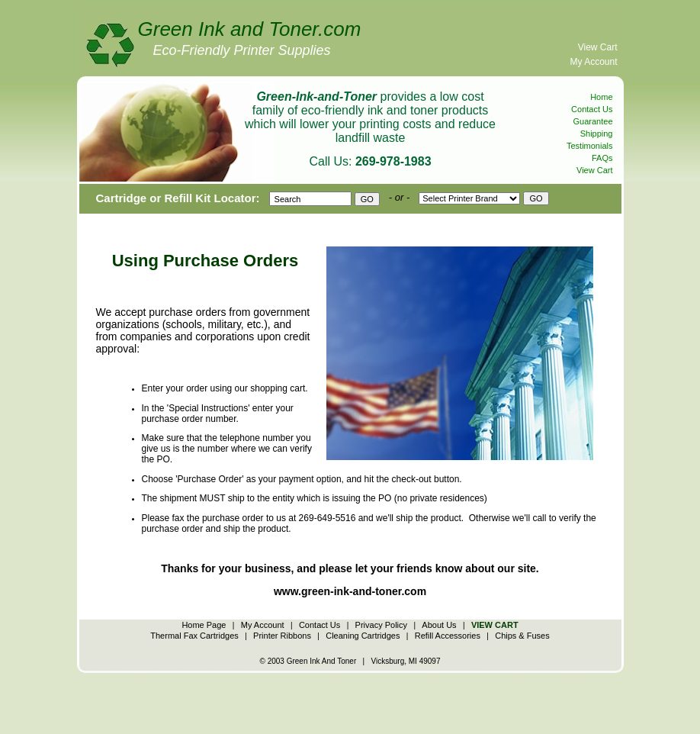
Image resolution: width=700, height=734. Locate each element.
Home (601, 97)
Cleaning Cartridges (363, 636)
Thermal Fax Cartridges (194, 636)
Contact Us (592, 109)
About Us (439, 625)
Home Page (204, 625)
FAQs (602, 158)
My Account (593, 62)
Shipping (597, 134)
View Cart (598, 47)
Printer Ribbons (282, 636)
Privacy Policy (381, 625)
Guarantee (593, 121)
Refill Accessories (448, 636)
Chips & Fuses (522, 636)
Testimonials (590, 146)
